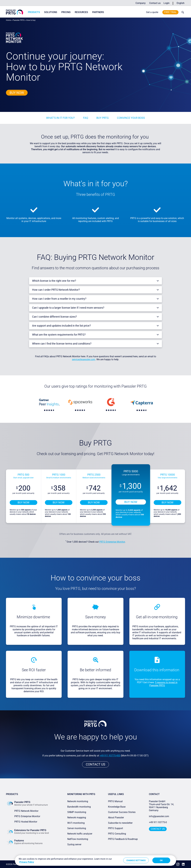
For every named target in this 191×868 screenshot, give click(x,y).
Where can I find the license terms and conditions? (62, 344)
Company (141, 3)
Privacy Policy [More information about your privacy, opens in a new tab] (27, 862)
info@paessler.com (159, 816)
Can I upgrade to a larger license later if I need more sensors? (68, 308)
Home (8, 20)
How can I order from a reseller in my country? (59, 299)
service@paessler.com (84, 359)
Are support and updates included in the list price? (61, 326)
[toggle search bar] (182, 12)
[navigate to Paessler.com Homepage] (15, 12)
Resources (81, 12)
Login (167, 3)
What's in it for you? (60, 118)
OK (161, 860)
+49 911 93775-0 (158, 822)
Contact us (155, 3)
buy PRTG (103, 118)
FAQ (86, 118)
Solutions (51, 12)
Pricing (66, 12)
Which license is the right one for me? (54, 281)
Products (34, 12)
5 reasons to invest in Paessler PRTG (163, 684)
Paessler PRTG (19, 20)
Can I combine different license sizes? (54, 317)
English (181, 3)
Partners (98, 12)
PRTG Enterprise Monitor (112, 542)
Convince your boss (131, 118)
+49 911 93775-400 (110, 756)
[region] (95, 861)
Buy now (17, 93)
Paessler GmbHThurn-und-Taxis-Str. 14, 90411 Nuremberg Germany (162, 806)
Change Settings (136, 860)
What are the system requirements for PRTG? (59, 335)
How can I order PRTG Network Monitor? (56, 290)
